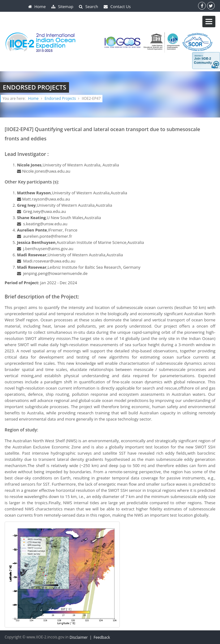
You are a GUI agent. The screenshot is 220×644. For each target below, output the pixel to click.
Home (33, 98)
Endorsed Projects (60, 98)
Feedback (102, 637)
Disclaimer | (82, 637)
